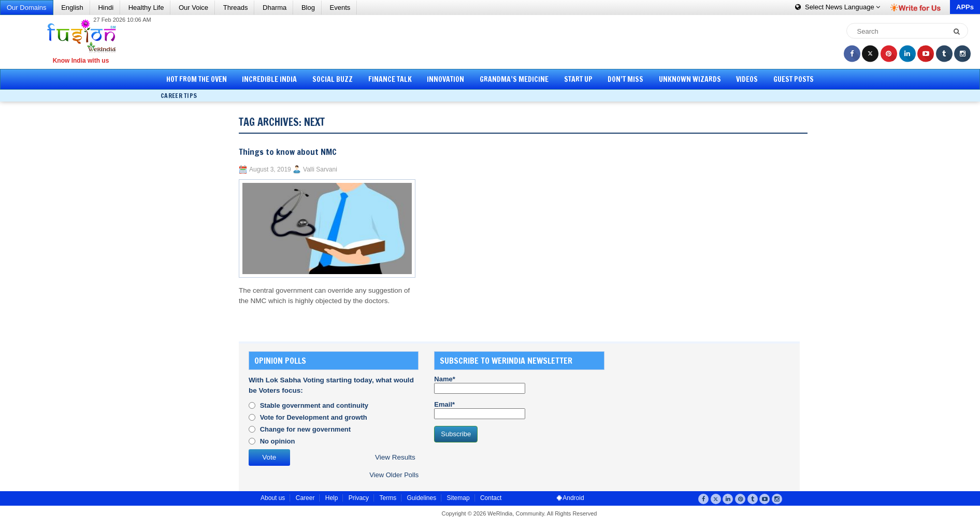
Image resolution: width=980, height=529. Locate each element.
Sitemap (458, 498)
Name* (480, 384)
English (72, 8)
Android (571, 498)
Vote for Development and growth (314, 417)
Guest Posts (794, 79)
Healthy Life (146, 8)
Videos (747, 79)
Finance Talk (390, 79)
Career (305, 498)
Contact (491, 498)
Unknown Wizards (690, 79)
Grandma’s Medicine (514, 79)
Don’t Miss (625, 79)
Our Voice (193, 8)
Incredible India (269, 79)
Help (332, 498)
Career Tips (179, 96)
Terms (388, 498)
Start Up (578, 79)
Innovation (445, 79)
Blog (308, 8)
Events (340, 8)
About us (273, 498)
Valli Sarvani (320, 169)
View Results (395, 457)
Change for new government (306, 429)
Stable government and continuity (314, 405)
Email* (480, 410)
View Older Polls (394, 475)
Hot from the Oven (197, 79)
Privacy (359, 498)
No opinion (278, 441)
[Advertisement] (494, 41)
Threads (236, 8)
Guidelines (421, 498)
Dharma (275, 8)
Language (838, 7)
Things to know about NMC (288, 152)
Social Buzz (333, 79)
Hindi (106, 8)
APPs (965, 7)
